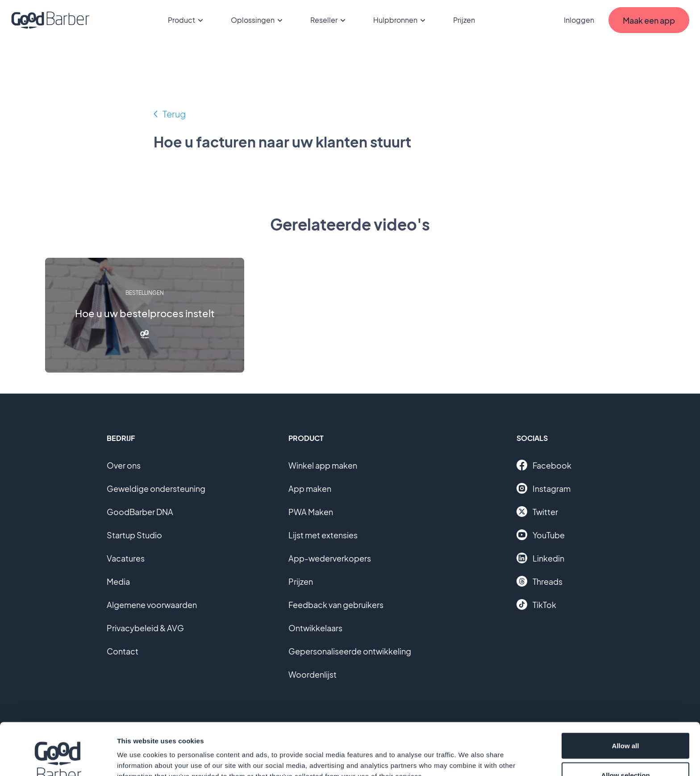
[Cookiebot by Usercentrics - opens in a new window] (58, 759)
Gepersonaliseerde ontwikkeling (350, 651)
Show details (469, 753)
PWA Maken (311, 512)
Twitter (537, 512)
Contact (123, 651)
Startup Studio (134, 535)
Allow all (626, 694)
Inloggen (579, 20)
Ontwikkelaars (315, 628)
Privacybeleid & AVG (145, 628)
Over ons (124, 465)
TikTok (536, 604)
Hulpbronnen (401, 20)
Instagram (544, 488)
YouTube (541, 535)
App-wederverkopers (330, 558)
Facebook (544, 465)
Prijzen (464, 20)
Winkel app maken (323, 465)
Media (118, 581)
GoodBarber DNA (140, 512)
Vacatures (126, 558)
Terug (174, 114)
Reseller (329, 20)
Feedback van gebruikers (336, 605)
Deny (626, 752)
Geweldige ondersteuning (156, 489)
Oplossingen (258, 20)
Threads (540, 581)
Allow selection (625, 723)
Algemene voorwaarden (152, 605)
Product (187, 20)
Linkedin (540, 558)
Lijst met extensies (323, 535)
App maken (310, 489)
